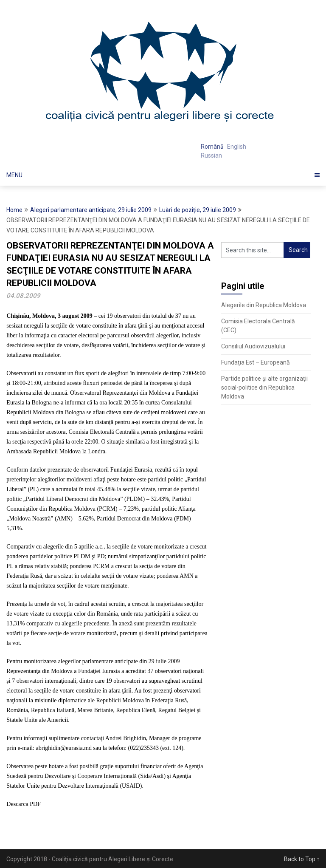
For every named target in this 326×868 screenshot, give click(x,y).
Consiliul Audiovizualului (253, 346)
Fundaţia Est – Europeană (256, 362)
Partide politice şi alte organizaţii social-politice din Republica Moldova (264, 387)
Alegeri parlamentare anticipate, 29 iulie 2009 (91, 210)
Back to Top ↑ (302, 859)
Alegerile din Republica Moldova (264, 305)
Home (14, 210)
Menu (14, 175)
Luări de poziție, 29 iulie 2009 (198, 210)
